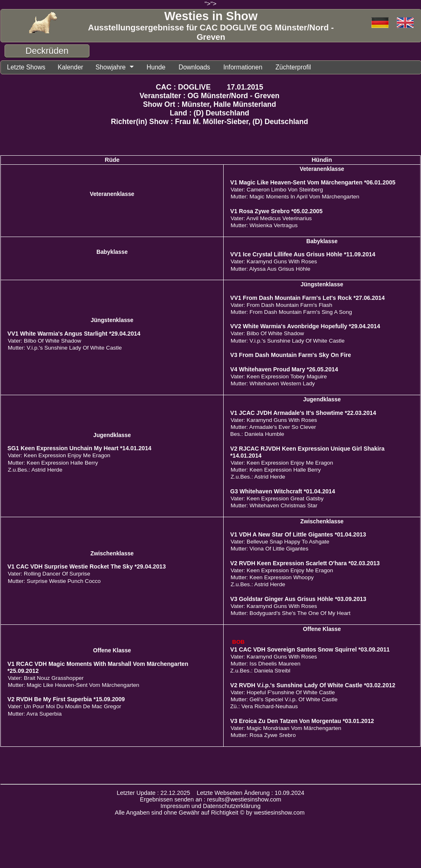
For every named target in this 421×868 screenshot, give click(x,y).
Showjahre (119, 68)
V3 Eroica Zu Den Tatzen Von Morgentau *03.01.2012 (302, 722)
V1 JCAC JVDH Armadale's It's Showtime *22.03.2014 (303, 414)
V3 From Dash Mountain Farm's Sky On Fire (291, 356)
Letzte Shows (28, 68)
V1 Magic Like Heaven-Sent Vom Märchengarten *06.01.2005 (313, 184)
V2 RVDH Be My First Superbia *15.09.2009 (66, 700)
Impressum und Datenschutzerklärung (210, 807)
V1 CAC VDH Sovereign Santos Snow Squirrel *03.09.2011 (310, 651)
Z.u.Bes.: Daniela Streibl (260, 672)
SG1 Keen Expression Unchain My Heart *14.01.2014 (79, 449)
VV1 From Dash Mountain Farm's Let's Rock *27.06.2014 (308, 299)
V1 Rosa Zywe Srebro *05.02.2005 (276, 212)
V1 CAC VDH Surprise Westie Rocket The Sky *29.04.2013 (87, 568)
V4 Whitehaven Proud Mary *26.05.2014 (284, 371)
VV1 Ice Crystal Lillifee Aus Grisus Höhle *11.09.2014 (303, 256)
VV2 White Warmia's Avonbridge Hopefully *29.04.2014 (305, 327)
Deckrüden (47, 51)
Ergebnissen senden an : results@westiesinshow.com (211, 801)
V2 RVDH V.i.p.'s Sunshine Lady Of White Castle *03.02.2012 (313, 686)
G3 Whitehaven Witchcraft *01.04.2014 (283, 493)
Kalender (76, 68)
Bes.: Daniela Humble (257, 435)
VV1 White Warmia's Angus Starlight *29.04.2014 (74, 335)
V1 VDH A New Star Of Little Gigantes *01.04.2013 (298, 536)
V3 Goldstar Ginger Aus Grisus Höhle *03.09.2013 (298, 600)
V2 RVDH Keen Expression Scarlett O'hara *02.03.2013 (305, 564)
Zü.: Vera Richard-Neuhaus (264, 708)
